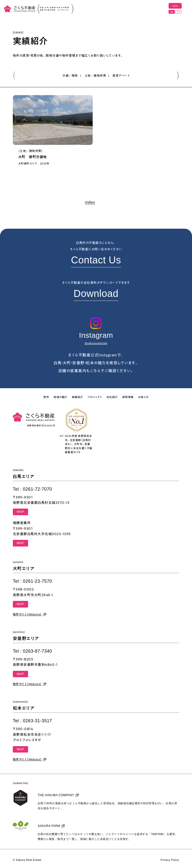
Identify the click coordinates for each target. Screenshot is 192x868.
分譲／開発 (70, 76)
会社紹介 (112, 397)
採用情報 (128, 397)
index (90, 203)
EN (179, 12)
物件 (46, 397)
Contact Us (96, 260)
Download (96, 293)
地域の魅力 (60, 397)
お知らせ (143, 397)
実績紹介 (77, 397)
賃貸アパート (121, 76)
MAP (20, 512)
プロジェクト (95, 397)
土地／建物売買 (95, 76)
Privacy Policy (170, 860)
